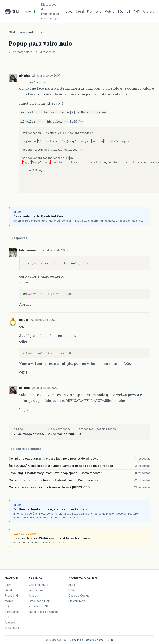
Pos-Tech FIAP (38, 606)
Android (148, 12)
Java (69, 12)
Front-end (26, 32)
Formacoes (36, 590)
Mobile (109, 12)
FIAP (71, 590)
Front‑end (94, 12)
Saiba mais (76, 640)
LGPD (110, 640)
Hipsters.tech (77, 601)
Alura (72, 585)
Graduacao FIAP (39, 601)
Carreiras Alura (38, 585)
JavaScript (12, 612)
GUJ (12, 32)
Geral (80, 12)
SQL (120, 12)
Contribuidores (95, 640)
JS (129, 12)
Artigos (33, 596)
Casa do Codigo (79, 596)
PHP (137, 12)
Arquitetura (12, 628)
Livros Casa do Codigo (44, 612)
